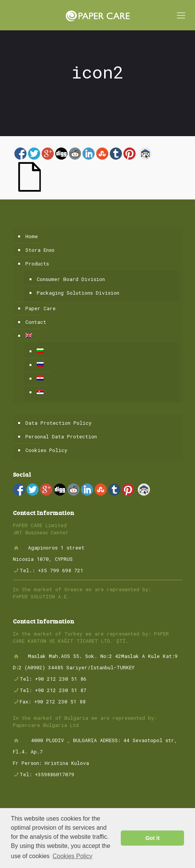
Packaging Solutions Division (78, 293)
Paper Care (41, 308)
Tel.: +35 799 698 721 (51, 570)
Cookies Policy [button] (73, 856)
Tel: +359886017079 (47, 774)
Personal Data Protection (61, 436)
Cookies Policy (46, 450)
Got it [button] (153, 838)
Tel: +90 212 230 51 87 (53, 690)
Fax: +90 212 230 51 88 (53, 702)
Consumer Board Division (71, 279)
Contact (36, 322)
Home (32, 236)
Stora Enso (40, 250)
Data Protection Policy (58, 423)
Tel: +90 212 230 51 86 (53, 679)
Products (37, 264)
